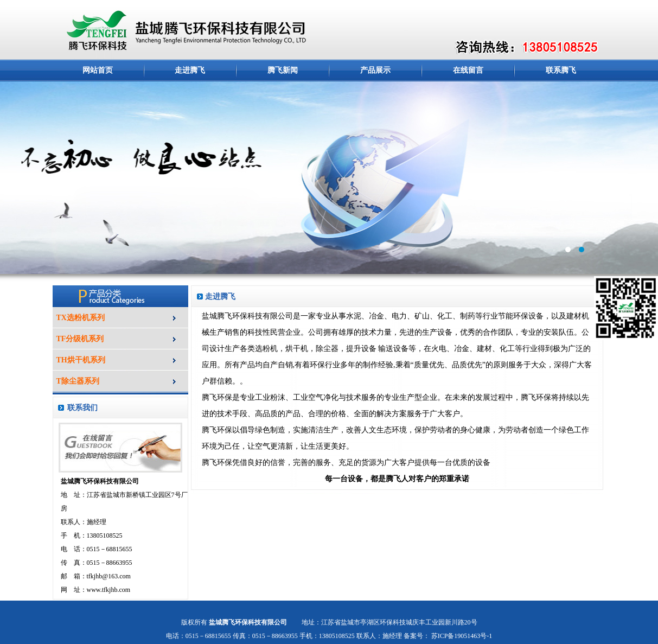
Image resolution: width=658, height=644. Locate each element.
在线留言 (468, 70)
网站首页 (98, 70)
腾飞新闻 (283, 70)
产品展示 (375, 70)
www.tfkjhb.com (109, 590)
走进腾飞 (190, 70)
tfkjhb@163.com (109, 576)
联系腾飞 (561, 70)
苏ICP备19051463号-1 (461, 636)
